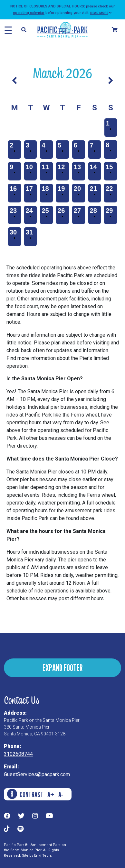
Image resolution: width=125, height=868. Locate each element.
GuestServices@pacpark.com (37, 774)
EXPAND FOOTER (63, 668)
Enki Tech (43, 856)
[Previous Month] (14, 81)
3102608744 (18, 754)
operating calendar (29, 13)
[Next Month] (111, 81)
